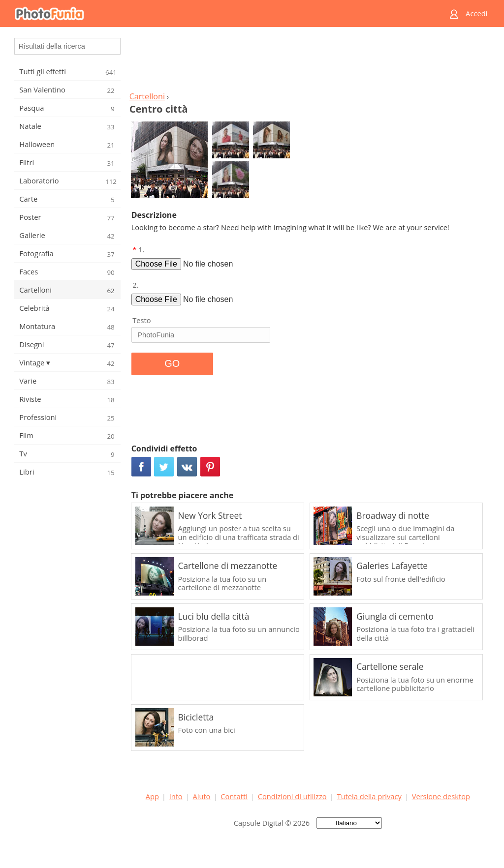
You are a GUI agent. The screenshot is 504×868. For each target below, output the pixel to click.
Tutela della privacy (369, 796)
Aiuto (201, 796)
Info (176, 796)
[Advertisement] (308, 62)
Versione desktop (441, 796)
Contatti (234, 796)
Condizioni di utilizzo (292, 796)
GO (172, 363)
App (152, 796)
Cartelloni (147, 96)
